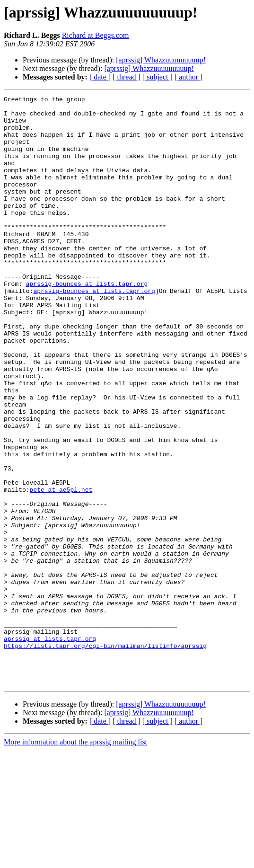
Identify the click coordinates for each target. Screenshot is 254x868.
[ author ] (189, 77)
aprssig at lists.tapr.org (50, 748)
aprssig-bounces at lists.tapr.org (87, 322)
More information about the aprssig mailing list (75, 860)
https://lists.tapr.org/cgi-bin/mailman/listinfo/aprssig (105, 756)
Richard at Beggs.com (96, 35)
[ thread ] (127, 77)
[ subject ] (158, 77)
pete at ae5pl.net (61, 569)
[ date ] (100, 77)
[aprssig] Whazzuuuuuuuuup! (161, 60)
